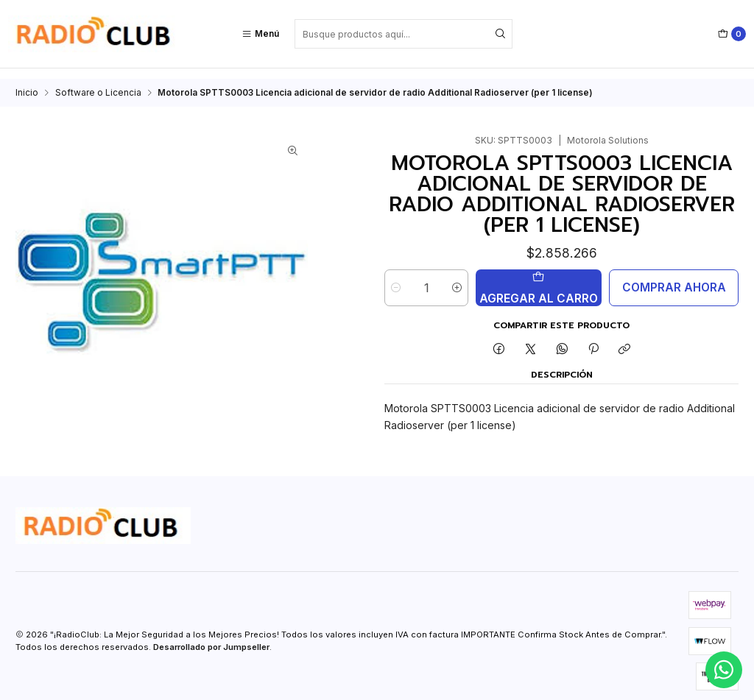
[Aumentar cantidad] (457, 277)
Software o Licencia (98, 82)
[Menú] (260, 34)
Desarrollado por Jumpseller (211, 637)
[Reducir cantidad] (396, 277)
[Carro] (732, 34)
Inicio (27, 82)
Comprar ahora (674, 277)
